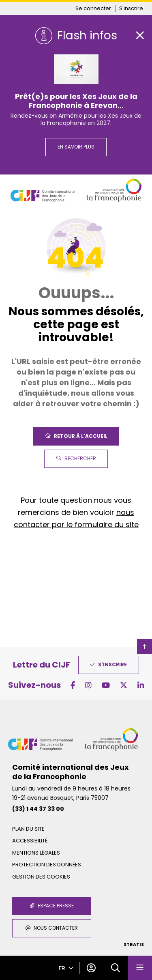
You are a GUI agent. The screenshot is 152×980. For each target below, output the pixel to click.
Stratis (134, 944)
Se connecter (93, 8)
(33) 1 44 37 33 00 (38, 809)
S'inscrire (131, 8)
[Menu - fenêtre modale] (140, 968)
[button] (116, 968)
